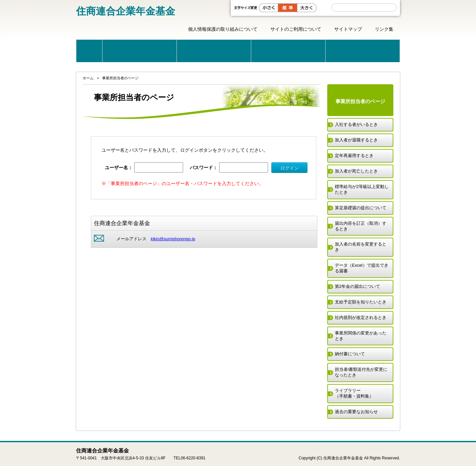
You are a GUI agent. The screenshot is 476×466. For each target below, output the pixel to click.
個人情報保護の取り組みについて (223, 29)
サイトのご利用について (296, 29)
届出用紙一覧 (363, 51)
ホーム (89, 51)
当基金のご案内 (139, 51)
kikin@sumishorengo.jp (173, 239)
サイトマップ (348, 29)
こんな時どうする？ (288, 51)
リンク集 (384, 29)
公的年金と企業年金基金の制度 (214, 51)
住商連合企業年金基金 (126, 11)
